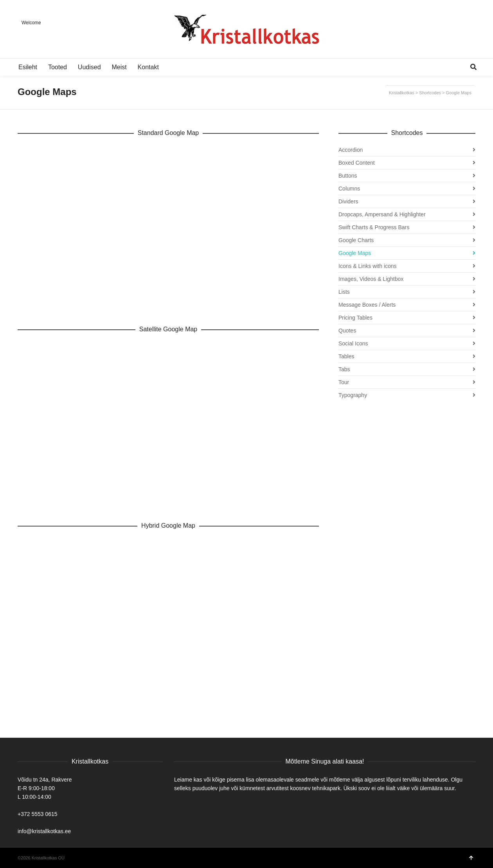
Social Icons (353, 343)
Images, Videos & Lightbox (371, 279)
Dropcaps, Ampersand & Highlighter (382, 214)
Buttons (348, 176)
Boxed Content (357, 163)
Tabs (344, 369)
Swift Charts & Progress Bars (374, 227)
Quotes (347, 331)
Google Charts (356, 240)
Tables (346, 356)
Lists (344, 292)
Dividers (348, 201)
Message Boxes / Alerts (367, 305)
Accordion (351, 150)
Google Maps (355, 253)
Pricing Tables (355, 318)
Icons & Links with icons (368, 266)
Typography (353, 395)
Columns (349, 189)
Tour (344, 382)
